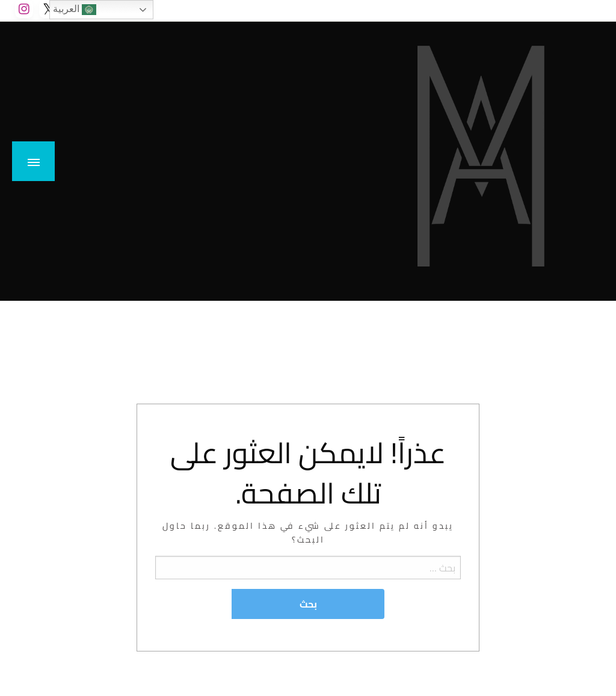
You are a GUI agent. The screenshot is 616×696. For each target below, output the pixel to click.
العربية (75, 10)
